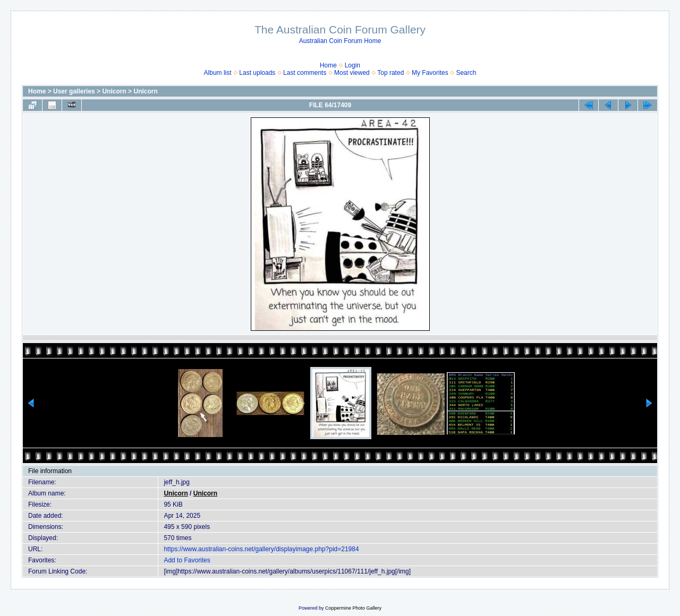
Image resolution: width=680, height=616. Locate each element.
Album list (218, 73)
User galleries (74, 91)
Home (328, 65)
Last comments (305, 73)
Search (466, 73)
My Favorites (430, 73)
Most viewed (352, 73)
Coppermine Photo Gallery (353, 608)
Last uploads (257, 73)
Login (352, 65)
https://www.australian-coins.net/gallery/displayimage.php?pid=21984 (261, 549)
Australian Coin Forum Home (340, 41)
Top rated (390, 73)
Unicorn (114, 91)
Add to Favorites (187, 560)
